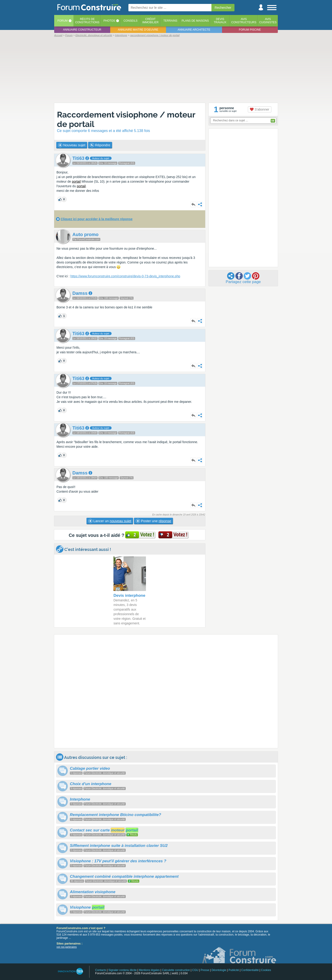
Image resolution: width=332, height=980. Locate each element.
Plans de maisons (195, 21)
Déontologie (219, 970)
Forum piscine (250, 30)
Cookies (266, 970)
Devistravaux (220, 21)
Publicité (234, 970)
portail (76, 181)
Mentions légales (149, 970)
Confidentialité (250, 970)
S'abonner (259, 109)
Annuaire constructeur (82, 30)
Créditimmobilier (150, 21)
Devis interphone (129, 595)
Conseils (131, 21)
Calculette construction (176, 970)
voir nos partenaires (67, 947)
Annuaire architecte (194, 30)
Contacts (101, 970)
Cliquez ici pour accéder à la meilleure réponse (97, 219)
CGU (195, 970)
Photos (109, 21)
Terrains (170, 21)
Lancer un (110, 521)
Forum (62, 21)
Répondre (100, 145)
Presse (205, 970)
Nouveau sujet (72, 145)
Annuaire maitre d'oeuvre (138, 30)
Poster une (153, 521)
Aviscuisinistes (268, 21)
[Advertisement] (166, 70)
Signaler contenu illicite (123, 970)
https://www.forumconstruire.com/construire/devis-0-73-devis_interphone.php (125, 276)
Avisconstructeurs (244, 21)
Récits (87, 21)
